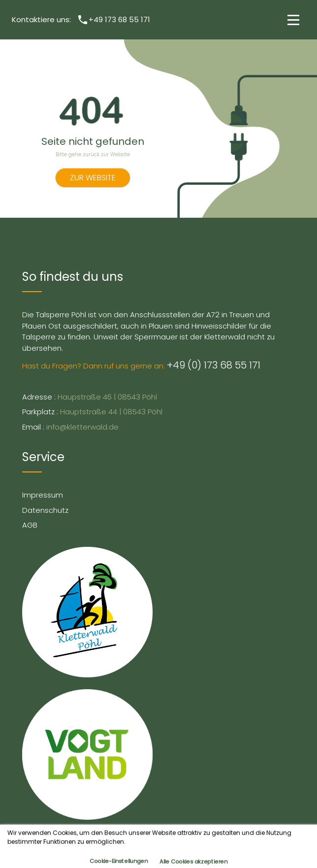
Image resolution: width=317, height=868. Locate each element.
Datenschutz (45, 510)
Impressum (43, 495)
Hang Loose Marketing (223, 836)
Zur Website (93, 178)
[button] (291, 20)
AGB (30, 525)
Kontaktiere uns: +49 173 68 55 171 (81, 20)
